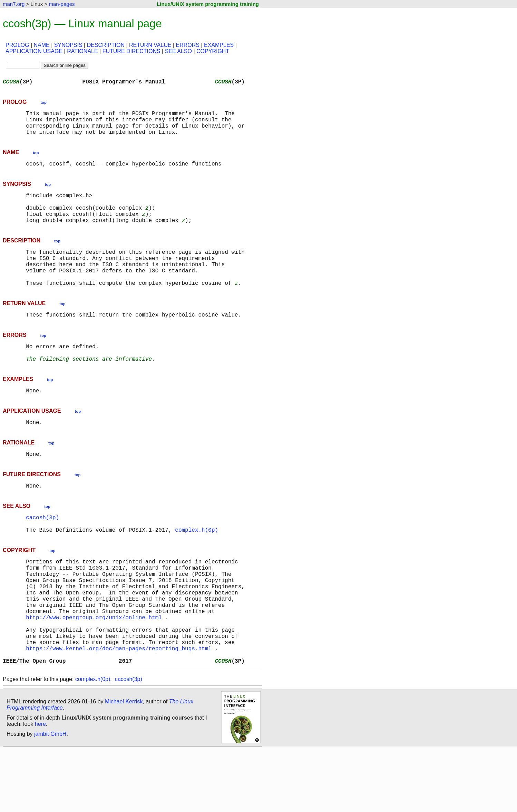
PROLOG (17, 45)
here (40, 786)
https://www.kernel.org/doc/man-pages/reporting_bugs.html (119, 708)
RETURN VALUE (150, 45)
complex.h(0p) (197, 568)
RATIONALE (82, 51)
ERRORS (187, 45)
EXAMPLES (219, 45)
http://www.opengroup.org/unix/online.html (94, 670)
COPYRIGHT (213, 51)
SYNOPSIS (68, 45)
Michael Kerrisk (124, 764)
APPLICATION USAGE (34, 51)
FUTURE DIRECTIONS (131, 51)
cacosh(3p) (42, 553)
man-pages (62, 4)
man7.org (14, 4)
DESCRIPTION (106, 45)
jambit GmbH (50, 796)
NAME (42, 45)
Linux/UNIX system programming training (208, 4)
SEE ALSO (178, 51)
